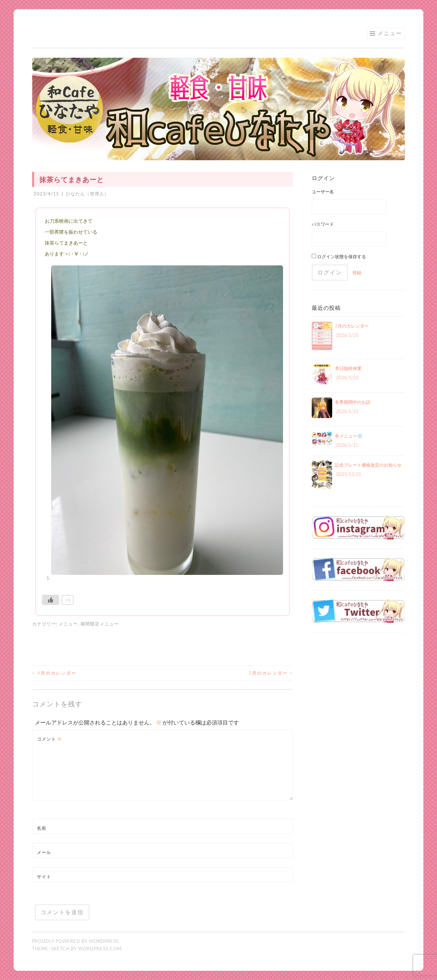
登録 (357, 273)
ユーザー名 (323, 192)
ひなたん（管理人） (87, 194)
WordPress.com (100, 949)
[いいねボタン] (51, 600)
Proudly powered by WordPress (75, 941)
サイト (44, 877)
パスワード (323, 224)
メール (44, 852)
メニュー (390, 33)
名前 (42, 828)
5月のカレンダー (271, 673)
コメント (50, 739)
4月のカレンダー (54, 673)
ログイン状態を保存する (339, 257)
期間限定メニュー (100, 624)
